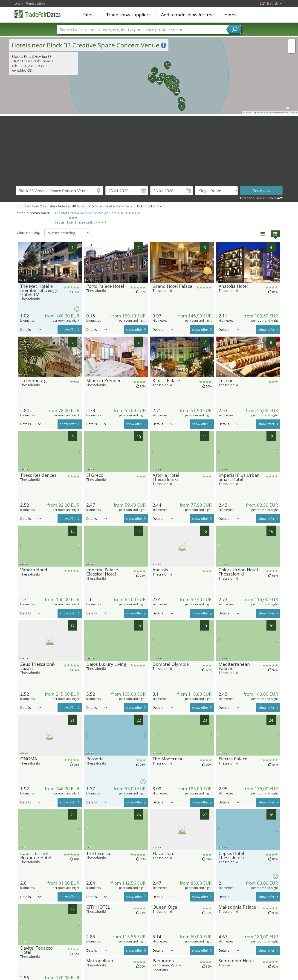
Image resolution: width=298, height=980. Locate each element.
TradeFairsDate (38, 14)
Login (19, 3)
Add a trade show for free (187, 15)
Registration (36, 3)
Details (31, 330)
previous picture (21, 262)
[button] (157, 78)
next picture (79, 262)
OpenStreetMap (270, 113)
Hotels (231, 15)
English (274, 3)
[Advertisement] (149, 148)
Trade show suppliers (128, 15)
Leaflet (247, 113)
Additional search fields (258, 198)
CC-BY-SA (293, 113)
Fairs (89, 15)
